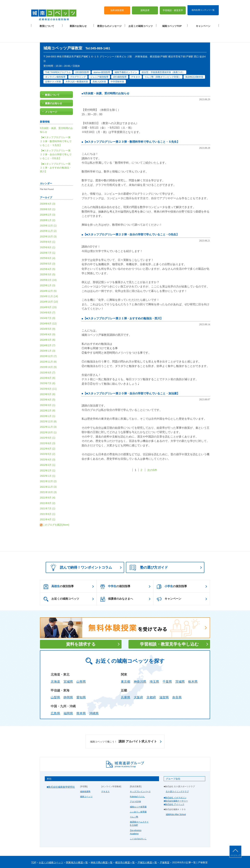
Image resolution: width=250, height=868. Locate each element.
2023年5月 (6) (48, 378)
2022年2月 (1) (48, 454)
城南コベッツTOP (172, 21)
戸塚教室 (165, 846)
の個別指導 (59, 570)
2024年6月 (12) (48, 307)
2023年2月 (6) (48, 394)
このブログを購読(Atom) (56, 509)
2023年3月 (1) (48, 389)
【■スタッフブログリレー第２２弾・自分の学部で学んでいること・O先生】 (131, 218)
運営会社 (73, 860)
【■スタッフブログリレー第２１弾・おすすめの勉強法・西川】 (123, 302)
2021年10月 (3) (48, 476)
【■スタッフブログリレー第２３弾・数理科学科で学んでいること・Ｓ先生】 (131, 125)
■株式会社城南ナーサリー (176, 785)
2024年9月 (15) (48, 291)
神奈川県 (140, 665)
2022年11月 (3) (48, 411)
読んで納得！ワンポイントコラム (80, 551)
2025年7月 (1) (48, 236)
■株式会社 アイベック (174, 788)
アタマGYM (135, 785)
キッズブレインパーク (140, 775)
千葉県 (167, 665)
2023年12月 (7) (48, 340)
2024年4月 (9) (48, 318)
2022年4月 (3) (48, 443)
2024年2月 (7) (48, 329)
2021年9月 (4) (48, 481)
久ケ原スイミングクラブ (177, 775)
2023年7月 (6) (48, 367)
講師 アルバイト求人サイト (124, 725)
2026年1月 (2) (48, 204)
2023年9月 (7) (48, 356)
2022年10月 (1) (48, 416)
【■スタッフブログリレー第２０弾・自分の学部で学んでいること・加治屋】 (131, 377)
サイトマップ (61, 860)
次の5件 (152, 454)
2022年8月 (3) (48, 427)
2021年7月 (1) (48, 492)
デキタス (105, 775)
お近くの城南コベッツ (141, 21)
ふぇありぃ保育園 (138, 796)
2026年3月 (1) (48, 193)
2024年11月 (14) (49, 280)
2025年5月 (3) (48, 247)
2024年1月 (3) (48, 334)
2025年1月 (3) (48, 269)
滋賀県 (164, 681)
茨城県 (180, 665)
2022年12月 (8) (48, 405)
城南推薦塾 (85, 775)
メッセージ (51, 96)
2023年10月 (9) (48, 351)
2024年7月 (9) (48, 302)
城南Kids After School (176, 798)
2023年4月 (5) (48, 383)
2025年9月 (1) (48, 226)
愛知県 (81, 681)
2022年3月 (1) (48, 449)
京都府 (151, 681)
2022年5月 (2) (48, 438)
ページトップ (235, 855)
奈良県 (177, 681)
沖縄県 (94, 697)
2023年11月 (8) (48, 345)
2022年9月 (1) (48, 422)
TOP (34, 846)
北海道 (55, 665)
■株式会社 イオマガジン (175, 781)
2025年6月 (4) (48, 242)
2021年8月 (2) (48, 487)
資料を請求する (81, 628)
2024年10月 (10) (49, 286)
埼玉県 (154, 665)
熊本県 (81, 697)
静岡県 (68, 681)
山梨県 (55, 681)
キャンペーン (203, 21)
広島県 (55, 697)
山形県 (81, 665)
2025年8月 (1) (48, 231)
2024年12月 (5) (48, 275)
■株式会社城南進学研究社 (61, 771)
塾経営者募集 (86, 860)
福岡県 (68, 697)
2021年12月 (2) (48, 465)
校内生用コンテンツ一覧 (203, 5)
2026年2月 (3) (48, 198)
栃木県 (193, 665)
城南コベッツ (86, 780)
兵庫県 (126, 681)
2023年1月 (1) (48, 400)
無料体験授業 (117, 5)
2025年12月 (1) (48, 209)
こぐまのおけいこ (138, 822)
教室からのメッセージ (109, 21)
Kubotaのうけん (137, 780)
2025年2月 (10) (48, 264)
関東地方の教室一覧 (77, 846)
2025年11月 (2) (48, 215)
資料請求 (145, 5)
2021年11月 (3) (48, 470)
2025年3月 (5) (48, 258)
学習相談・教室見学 (173, 5)
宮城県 (68, 665)
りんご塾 (134, 801)
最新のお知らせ (78, 21)
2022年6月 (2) (48, 432)
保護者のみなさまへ (117, 583)
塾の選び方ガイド (149, 551)
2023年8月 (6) (48, 362)
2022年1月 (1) (48, 460)
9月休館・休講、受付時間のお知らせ (106, 77)
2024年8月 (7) (48, 296)
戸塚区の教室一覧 (147, 846)
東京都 (126, 665)
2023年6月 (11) (48, 373)
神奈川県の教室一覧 (102, 846)
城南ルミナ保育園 (138, 791)
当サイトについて (103, 860)
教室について (47, 21)
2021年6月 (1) (48, 498)
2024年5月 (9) (48, 313)
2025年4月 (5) (48, 253)
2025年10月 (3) (48, 220)
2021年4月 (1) (48, 503)
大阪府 (138, 681)
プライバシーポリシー (42, 860)
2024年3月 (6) (48, 324)
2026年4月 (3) (48, 188)
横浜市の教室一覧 (125, 846)
